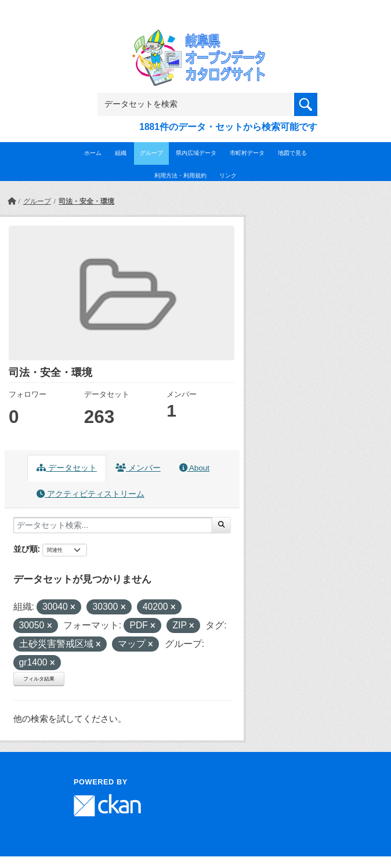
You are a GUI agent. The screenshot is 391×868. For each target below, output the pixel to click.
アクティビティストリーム (90, 494)
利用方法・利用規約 (180, 176)
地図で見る (292, 153)
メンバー (138, 468)
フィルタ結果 (39, 679)
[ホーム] (12, 201)
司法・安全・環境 (86, 201)
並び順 (26, 549)
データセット (67, 468)
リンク (228, 176)
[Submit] (221, 525)
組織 (121, 153)
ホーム (93, 153)
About (194, 468)
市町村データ (247, 153)
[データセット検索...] (113, 525)
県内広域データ (196, 153)
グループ (151, 153)
